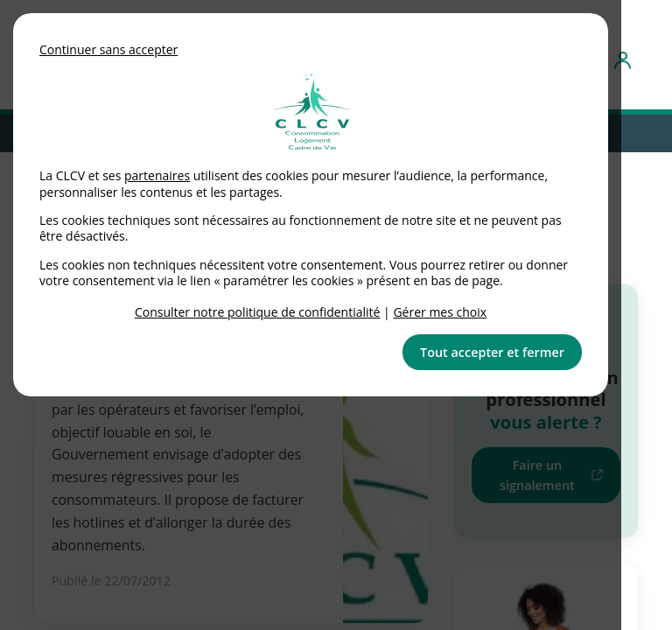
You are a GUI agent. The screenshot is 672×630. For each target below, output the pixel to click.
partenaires (157, 175)
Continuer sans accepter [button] (108, 49)
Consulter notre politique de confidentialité (258, 312)
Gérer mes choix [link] (440, 312)
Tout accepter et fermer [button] (492, 352)
